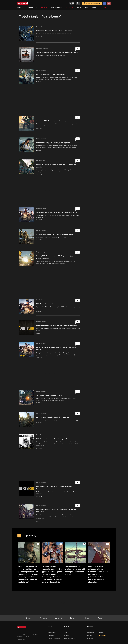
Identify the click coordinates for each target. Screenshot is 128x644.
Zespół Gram (52, 632)
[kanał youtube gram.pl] (58, 618)
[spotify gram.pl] (73, 618)
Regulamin (52, 635)
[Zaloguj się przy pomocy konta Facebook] (105, 3)
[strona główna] (27, 3)
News (21, 8)
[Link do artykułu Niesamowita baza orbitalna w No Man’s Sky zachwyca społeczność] (76, 559)
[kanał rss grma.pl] (100, 618)
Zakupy (101, 632)
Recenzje (32, 8)
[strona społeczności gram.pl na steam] (87, 618)
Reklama (67, 635)
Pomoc (66, 632)
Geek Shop (107, 8)
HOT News (91, 632)
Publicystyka (57, 8)
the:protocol (103, 635)
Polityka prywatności (55, 638)
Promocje (70, 8)
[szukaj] (78, 3)
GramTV (90, 635)
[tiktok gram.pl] (28, 618)
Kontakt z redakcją (70, 638)
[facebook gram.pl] (43, 618)
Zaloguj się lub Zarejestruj (93, 3)
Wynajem (95, 8)
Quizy (44, 8)
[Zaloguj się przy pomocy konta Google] (109, 3)
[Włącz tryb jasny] (72, 3)
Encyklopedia (83, 8)
